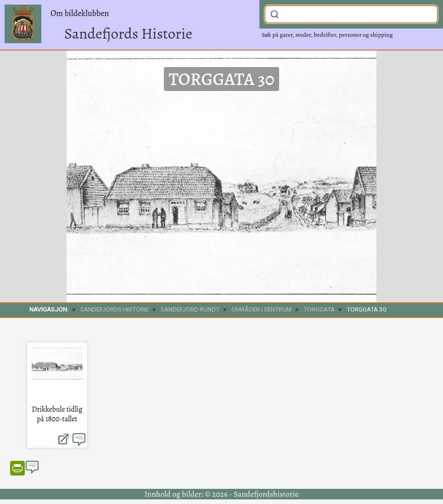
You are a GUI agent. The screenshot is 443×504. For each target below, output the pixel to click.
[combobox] (351, 14)
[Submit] (275, 13)
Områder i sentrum (261, 309)
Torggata (319, 309)
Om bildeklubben (80, 13)
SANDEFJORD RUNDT (190, 309)
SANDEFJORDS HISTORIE (115, 309)
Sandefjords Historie (128, 33)
